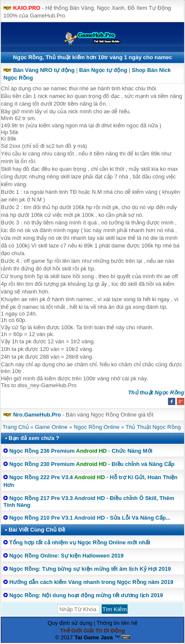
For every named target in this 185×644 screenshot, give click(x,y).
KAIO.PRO (27, 8)
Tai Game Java (94, 637)
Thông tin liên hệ (117, 623)
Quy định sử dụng (70, 623)
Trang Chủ (16, 427)
